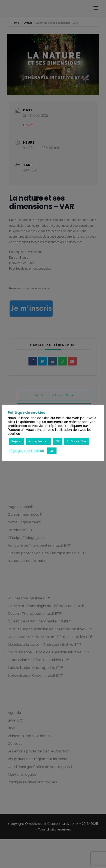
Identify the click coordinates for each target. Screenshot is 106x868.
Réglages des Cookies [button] (26, 451)
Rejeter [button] (17, 441)
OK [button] (58, 441)
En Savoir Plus (77, 441)
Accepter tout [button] (39, 441)
